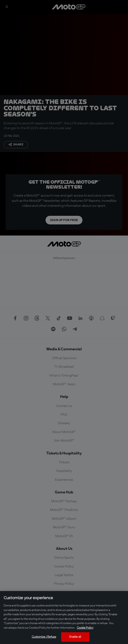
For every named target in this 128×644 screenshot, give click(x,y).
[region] (64, 618)
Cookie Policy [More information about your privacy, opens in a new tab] (85, 628)
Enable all (75, 637)
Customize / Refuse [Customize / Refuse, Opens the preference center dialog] (44, 637)
